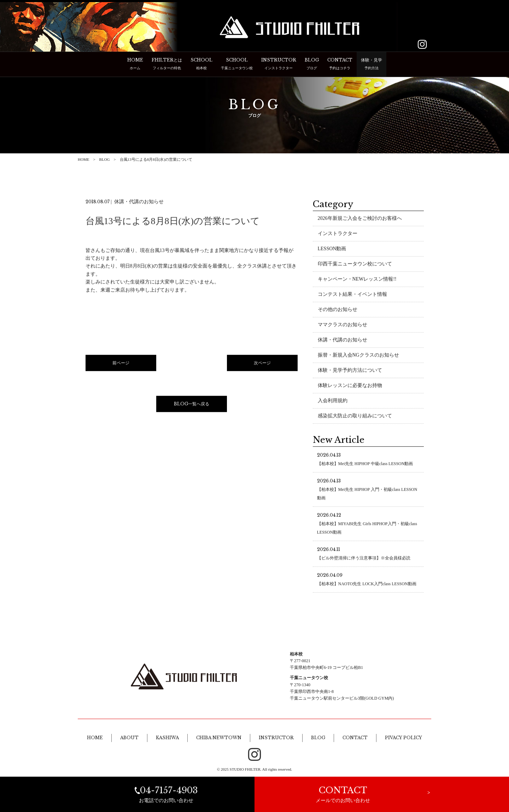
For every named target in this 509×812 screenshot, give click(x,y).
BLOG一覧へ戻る (192, 404)
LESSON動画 (332, 249)
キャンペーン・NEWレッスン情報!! (357, 280)
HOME (83, 159)
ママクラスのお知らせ (343, 325)
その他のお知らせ (338, 310)
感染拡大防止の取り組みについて (355, 416)
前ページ (121, 364)
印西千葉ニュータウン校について (355, 264)
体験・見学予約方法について (350, 371)
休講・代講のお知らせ (343, 340)
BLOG (105, 159)
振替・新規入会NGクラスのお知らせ (358, 356)
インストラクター (338, 234)
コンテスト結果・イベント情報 (352, 295)
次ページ (262, 364)
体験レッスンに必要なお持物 (350, 386)
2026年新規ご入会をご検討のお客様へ (360, 219)
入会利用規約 (333, 401)
